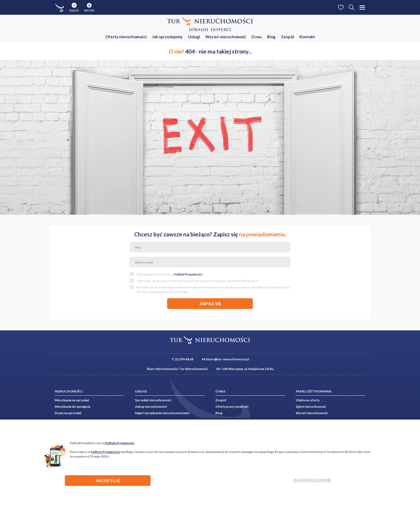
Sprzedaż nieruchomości (153, 400)
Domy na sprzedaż (68, 413)
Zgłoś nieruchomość (311, 407)
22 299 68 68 (184, 359)
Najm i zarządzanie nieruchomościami (162, 413)
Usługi (194, 37)
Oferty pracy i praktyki (232, 407)
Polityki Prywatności (188, 274)
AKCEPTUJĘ (108, 480)
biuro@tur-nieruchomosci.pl (228, 359)
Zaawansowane (312, 480)
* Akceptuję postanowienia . (170, 274)
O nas (256, 37)
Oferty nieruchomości (126, 37)
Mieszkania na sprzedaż (72, 400)
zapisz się (210, 303)
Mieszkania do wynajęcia (72, 407)
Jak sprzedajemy (167, 37)
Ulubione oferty (308, 400)
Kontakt (307, 37)
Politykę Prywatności (120, 443)
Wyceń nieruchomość (226, 37)
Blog (271, 37)
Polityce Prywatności (105, 452)
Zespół (288, 37)
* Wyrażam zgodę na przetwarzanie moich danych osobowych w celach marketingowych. (198, 281)
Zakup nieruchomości (151, 407)
